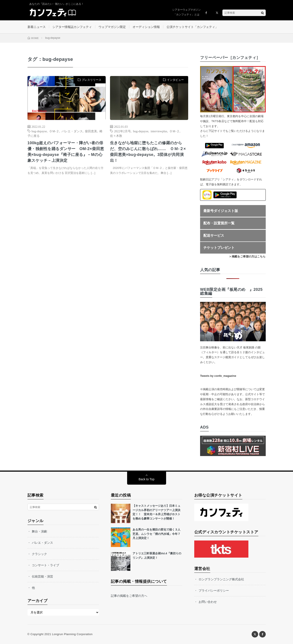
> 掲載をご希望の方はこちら (247, 256)
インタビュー (175, 80)
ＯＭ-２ (54, 131)
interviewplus (159, 131)
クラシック (39, 554)
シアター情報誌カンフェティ (72, 27)
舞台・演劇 (39, 531)
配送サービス (214, 235)
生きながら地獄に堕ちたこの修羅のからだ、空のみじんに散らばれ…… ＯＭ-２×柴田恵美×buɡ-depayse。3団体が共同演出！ (148, 152)
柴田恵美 (91, 131)
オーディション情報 (146, 27)
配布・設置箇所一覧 (219, 223)
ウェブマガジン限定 (112, 27)
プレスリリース (91, 80)
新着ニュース (37, 27)
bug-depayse (39, 131)
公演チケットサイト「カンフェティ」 (192, 27)
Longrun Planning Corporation (72, 634)
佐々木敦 (116, 136)
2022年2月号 (122, 131)
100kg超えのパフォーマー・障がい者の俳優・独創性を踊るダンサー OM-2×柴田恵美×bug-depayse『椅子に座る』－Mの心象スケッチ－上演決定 (66, 152)
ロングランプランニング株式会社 (221, 579)
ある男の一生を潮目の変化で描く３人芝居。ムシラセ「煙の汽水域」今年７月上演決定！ (156, 534)
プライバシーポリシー (214, 591)
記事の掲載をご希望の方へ (129, 596)
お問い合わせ (208, 602)
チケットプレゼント (219, 248)
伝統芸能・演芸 (42, 576)
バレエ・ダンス (72, 131)
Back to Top (146, 479)
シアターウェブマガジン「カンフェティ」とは (186, 12)
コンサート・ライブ (45, 565)
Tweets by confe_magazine (218, 376)
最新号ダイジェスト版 (221, 211)
